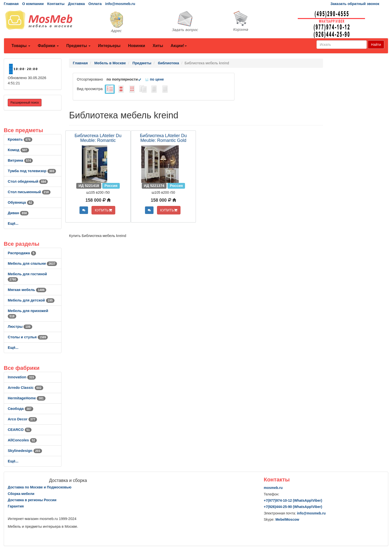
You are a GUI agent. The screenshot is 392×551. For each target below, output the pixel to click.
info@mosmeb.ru (120, 4)
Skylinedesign (25, 451)
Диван (18, 213)
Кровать (20, 139)
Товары (21, 46)
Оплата (95, 4)
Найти (376, 45)
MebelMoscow (287, 519)
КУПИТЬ (103, 210)
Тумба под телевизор (32, 171)
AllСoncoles (22, 440)
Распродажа (22, 253)
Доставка (76, 4)
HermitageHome (27, 398)
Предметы (78, 46)
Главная (11, 4)
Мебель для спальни (32, 263)
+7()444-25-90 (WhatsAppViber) (293, 507)
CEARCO (20, 430)
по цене (154, 79)
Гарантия (16, 506)
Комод (18, 150)
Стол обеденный (28, 181)
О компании (33, 4)
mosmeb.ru (273, 488)
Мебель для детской (31, 300)
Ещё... (13, 223)
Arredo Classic (25, 388)
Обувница (21, 202)
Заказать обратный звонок (355, 4)
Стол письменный (29, 192)
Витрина (20, 160)
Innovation (22, 377)
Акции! (178, 46)
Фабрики (48, 46)
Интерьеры (109, 46)
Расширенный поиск (25, 103)
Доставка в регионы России (32, 500)
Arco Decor (22, 419)
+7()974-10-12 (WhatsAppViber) (293, 500)
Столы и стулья (28, 337)
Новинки (137, 46)
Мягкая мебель (27, 290)
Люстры (20, 327)
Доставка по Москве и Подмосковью (40, 487)
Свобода (20, 409)
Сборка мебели (21, 494)
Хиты (158, 46)
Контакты (56, 4)
